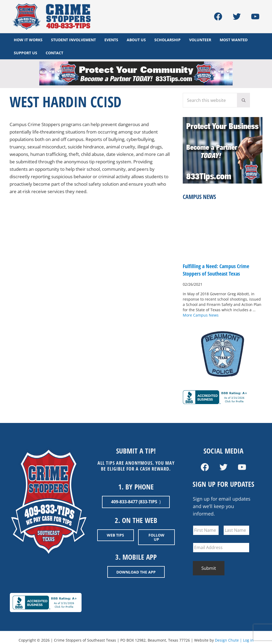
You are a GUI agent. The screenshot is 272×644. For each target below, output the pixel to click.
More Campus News (201, 317)
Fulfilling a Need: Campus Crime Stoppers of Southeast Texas (219, 272)
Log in (248, 639)
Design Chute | (229, 639)
